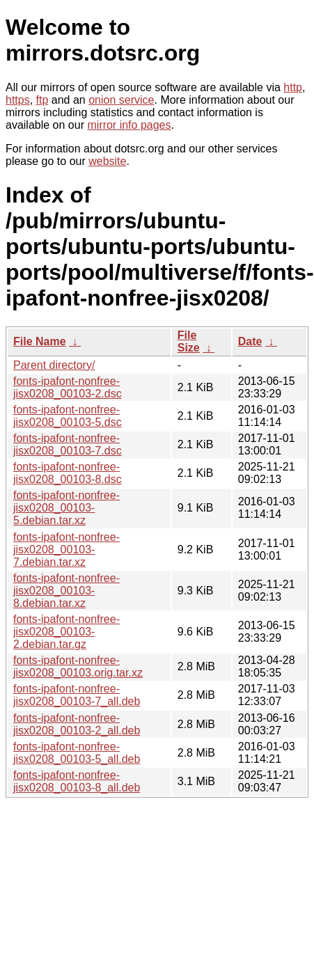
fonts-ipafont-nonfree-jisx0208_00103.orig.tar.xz (78, 666)
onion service (121, 100)
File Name (40, 341)
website (107, 161)
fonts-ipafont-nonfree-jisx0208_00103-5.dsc (68, 416)
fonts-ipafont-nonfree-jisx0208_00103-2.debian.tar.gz (66, 632)
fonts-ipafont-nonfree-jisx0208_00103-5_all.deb (77, 753)
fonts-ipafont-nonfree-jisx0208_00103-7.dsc (68, 444)
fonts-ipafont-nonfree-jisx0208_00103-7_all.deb (77, 695)
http (293, 87)
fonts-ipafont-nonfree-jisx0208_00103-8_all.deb (77, 781)
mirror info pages (129, 125)
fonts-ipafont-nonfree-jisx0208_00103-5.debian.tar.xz (66, 508)
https (18, 100)
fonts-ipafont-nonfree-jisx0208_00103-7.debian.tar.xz (66, 550)
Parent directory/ (54, 365)
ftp (42, 100)
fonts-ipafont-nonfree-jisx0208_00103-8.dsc (68, 473)
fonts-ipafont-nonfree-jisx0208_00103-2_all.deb (77, 724)
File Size (189, 341)
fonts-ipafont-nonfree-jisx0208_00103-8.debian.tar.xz (66, 591)
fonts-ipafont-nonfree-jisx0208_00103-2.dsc (68, 387)
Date (250, 341)
